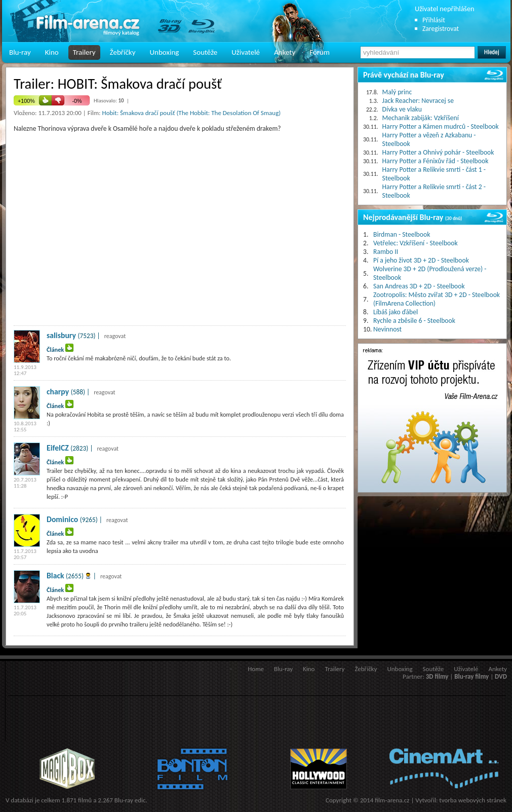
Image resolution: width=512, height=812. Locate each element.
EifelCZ (58, 448)
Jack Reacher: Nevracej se (418, 101)
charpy (58, 392)
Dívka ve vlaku (402, 109)
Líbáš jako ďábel (396, 312)
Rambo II (386, 252)
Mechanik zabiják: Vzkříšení (421, 118)
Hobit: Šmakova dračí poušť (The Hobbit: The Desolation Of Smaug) (192, 113)
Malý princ (397, 92)
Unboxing (164, 52)
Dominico (62, 519)
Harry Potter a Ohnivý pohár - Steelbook (438, 152)
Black (55, 576)
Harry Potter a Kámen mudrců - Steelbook (441, 126)
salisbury (61, 335)
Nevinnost (387, 329)
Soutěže (205, 52)
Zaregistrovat (441, 29)
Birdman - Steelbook (402, 234)
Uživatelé (246, 52)
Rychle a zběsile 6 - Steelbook (414, 321)
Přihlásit (434, 20)
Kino (52, 52)
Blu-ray (20, 52)
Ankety (285, 52)
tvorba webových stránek (473, 800)
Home (256, 669)
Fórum (320, 52)
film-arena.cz (392, 800)
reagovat (115, 336)
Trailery (84, 52)
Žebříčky (123, 52)
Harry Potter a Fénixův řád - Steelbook (436, 161)
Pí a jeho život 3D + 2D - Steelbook (421, 260)
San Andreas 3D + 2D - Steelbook (419, 286)
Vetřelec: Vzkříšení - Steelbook (416, 243)
